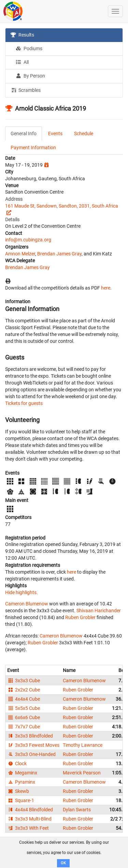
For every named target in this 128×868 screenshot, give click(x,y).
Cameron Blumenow (27, 604)
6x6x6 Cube (24, 717)
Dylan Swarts (77, 810)
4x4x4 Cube (24, 699)
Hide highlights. (22, 592)
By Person (30, 76)
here (106, 288)
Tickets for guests (24, 403)
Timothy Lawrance (83, 745)
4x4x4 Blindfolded (30, 810)
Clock (17, 764)
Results (22, 35)
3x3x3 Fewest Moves (33, 745)
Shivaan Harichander (99, 611)
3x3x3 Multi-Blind (29, 819)
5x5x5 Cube (24, 708)
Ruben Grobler (80, 617)
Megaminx (22, 773)
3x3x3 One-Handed (31, 754)
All (22, 62)
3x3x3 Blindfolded (30, 736)
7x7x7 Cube (24, 727)
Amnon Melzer (20, 254)
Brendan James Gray (59, 254)
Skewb (18, 791)
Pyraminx (21, 782)
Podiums (29, 48)
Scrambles (26, 90)
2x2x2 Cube (24, 690)
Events (55, 134)
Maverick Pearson (82, 773)
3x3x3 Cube (24, 681)
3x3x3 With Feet (28, 828)
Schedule (84, 134)
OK (63, 863)
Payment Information (33, 148)
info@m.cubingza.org (28, 240)
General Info (24, 134)
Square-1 (21, 800)
